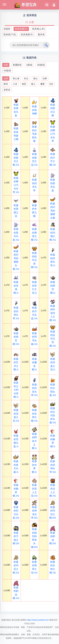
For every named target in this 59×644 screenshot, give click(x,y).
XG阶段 (7, 71)
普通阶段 (17, 65)
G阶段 (29, 65)
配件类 (41, 34)
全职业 (7, 90)
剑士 (26, 78)
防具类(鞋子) (27, 34)
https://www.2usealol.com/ (38, 620)
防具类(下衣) (10, 34)
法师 (45, 78)
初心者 (16, 78)
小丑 (15, 84)
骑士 (36, 78)
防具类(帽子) (21, 29)
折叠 (29, 22)
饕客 (42, 84)
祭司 (6, 84)
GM (51, 84)
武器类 (7, 29)
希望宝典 (25, 5)
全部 (6, 65)
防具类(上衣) (38, 29)
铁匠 (24, 84)
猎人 (33, 84)
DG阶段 (41, 65)
